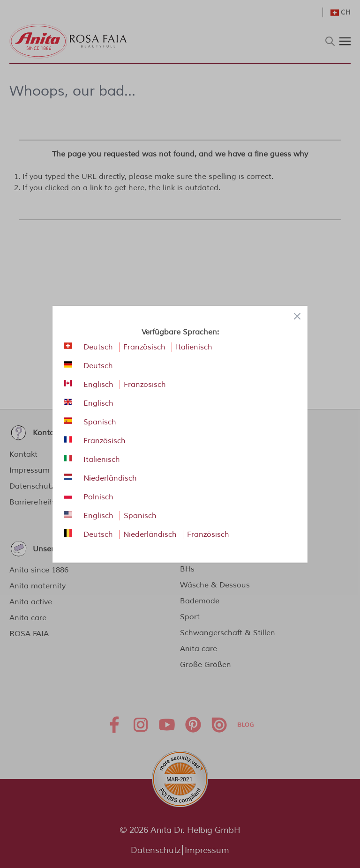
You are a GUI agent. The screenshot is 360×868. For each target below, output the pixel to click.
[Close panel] (297, 316)
